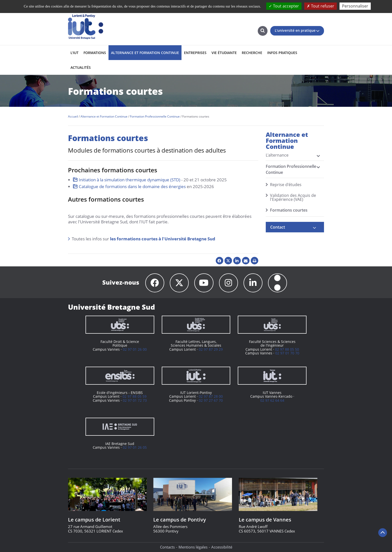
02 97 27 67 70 (211, 401)
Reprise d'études (286, 185)
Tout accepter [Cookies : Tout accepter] (284, 6)
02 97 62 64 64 (272, 401)
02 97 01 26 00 (135, 350)
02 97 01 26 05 (135, 448)
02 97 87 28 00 (211, 397)
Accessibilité (222, 547)
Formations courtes (289, 210)
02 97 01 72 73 (135, 401)
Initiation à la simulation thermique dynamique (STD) (129, 180)
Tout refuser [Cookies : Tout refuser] (320, 6)
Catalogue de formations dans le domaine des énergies (132, 186)
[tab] (295, 227)
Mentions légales (193, 547)
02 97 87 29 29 (211, 350)
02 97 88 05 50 (287, 350)
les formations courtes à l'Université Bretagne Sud (163, 239)
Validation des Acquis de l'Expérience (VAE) (293, 197)
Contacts (167, 547)
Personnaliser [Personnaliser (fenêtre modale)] (355, 6)
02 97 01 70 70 (287, 353)
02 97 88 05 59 (134, 397)
